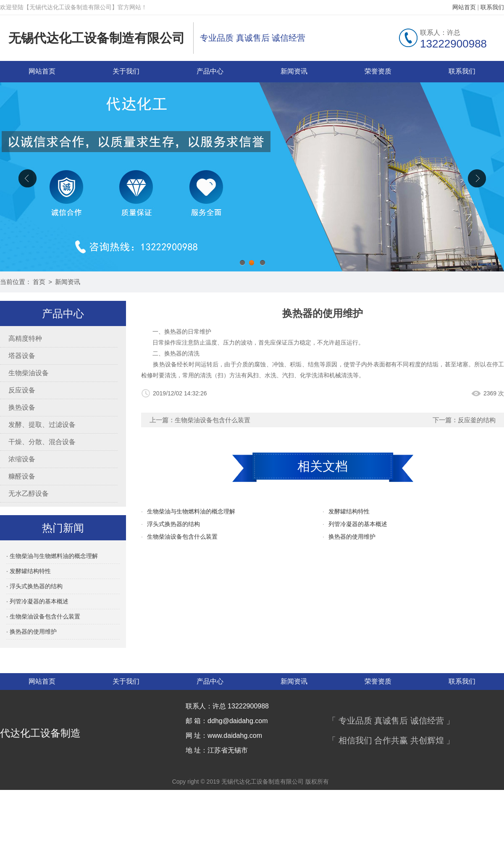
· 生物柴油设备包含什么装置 (43, 616)
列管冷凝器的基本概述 (358, 524)
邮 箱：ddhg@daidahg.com (227, 721)
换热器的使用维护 (352, 537)
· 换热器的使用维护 (31, 632)
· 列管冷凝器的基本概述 (37, 601)
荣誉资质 (378, 71)
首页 (39, 282)
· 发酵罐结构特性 (29, 571)
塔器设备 (22, 356)
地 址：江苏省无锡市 (217, 750)
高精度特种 (25, 338)
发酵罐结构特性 (349, 511)
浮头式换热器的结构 (173, 524)
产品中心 (210, 71)
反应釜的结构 (477, 420)
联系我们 (492, 7)
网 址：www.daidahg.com (224, 736)
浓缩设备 (22, 459)
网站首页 (464, 7)
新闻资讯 (294, 71)
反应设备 (22, 390)
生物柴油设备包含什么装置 (213, 420)
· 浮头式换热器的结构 (34, 586)
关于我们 (126, 71)
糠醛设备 (22, 476)
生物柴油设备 (29, 373)
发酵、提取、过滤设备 (42, 425)
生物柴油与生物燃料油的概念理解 (191, 511)
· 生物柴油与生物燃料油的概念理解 (52, 556)
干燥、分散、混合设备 (42, 442)
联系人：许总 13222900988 (227, 706)
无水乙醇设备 (29, 493)
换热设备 (22, 407)
